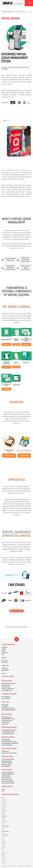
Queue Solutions (8, 12)
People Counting (23, 627)
